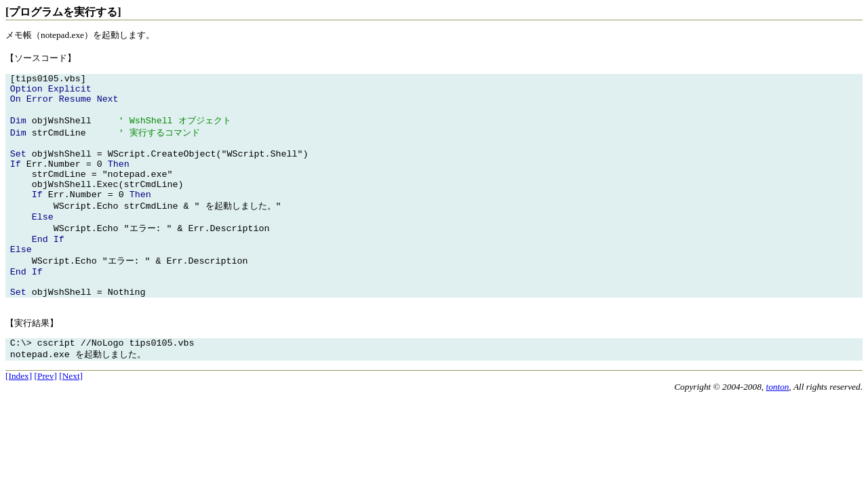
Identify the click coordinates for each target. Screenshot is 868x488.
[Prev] (46, 414)
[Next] (71, 414)
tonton (777, 425)
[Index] (19, 414)
